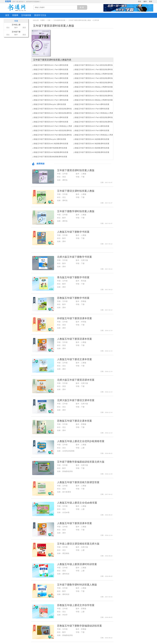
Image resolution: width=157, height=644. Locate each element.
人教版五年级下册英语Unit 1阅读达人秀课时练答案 (93, 74)
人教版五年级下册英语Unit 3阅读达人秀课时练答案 (93, 100)
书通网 (42, 20)
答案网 (8, 1)
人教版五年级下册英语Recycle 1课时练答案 (49, 104)
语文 (140, 1)
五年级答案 (26, 15)
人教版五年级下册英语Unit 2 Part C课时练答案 (50, 87)
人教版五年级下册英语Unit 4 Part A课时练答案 (91, 104)
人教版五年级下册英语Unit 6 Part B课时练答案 (91, 130)
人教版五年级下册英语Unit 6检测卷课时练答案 (91, 152)
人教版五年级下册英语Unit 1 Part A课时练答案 (50, 65)
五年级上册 (16, 25)
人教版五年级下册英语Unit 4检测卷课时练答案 (91, 148)
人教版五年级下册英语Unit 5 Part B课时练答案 (50, 122)
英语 (151, 1)
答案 (49, 20)
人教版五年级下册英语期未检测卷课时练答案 (50, 157)
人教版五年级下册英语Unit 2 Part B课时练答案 (50, 83)
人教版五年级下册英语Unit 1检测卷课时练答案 (91, 139)
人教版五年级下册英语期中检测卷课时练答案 (50, 148)
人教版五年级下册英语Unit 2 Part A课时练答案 (50, 78)
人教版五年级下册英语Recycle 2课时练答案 (49, 139)
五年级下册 (16, 32)
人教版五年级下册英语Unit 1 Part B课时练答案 (50, 69)
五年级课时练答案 (59, 20)
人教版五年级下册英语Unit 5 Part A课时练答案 (50, 117)
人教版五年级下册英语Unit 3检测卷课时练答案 (91, 144)
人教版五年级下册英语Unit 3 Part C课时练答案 (50, 100)
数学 (145, 1)
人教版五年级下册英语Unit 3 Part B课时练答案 (50, 96)
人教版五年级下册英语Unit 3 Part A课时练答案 (50, 91)
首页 (7, 15)
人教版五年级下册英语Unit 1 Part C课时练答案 (50, 74)
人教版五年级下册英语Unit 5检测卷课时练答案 (50, 152)
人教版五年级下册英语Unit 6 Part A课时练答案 (91, 126)
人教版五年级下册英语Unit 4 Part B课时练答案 (91, 109)
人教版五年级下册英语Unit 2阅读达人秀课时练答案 (93, 87)
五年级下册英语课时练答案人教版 (80, 20)
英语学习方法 (40, 15)
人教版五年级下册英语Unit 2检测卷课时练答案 (50, 144)
